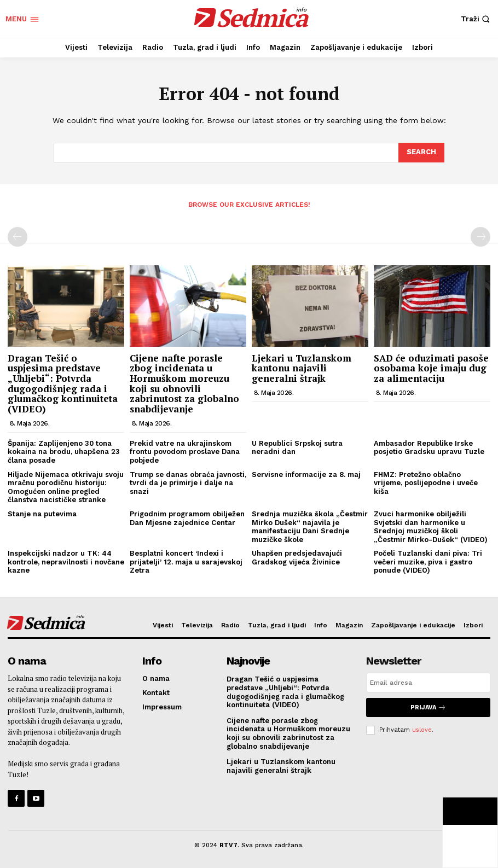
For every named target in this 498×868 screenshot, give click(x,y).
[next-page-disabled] (480, 237)
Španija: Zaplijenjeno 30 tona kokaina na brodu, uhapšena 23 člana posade (64, 452)
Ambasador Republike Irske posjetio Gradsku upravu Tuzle (429, 448)
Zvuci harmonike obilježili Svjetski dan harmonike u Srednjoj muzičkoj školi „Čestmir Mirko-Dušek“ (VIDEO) (431, 527)
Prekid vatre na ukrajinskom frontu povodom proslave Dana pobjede (185, 452)
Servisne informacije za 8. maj (306, 474)
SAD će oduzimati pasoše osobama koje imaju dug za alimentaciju (431, 368)
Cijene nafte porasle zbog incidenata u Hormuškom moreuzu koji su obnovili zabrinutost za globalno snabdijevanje (184, 383)
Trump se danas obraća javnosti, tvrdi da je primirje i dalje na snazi (188, 483)
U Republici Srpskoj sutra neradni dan (297, 448)
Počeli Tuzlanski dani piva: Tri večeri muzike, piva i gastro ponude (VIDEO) (428, 562)
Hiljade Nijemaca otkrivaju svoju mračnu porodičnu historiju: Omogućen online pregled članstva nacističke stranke (66, 487)
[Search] (421, 153)
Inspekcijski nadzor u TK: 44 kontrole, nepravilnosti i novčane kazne (66, 562)
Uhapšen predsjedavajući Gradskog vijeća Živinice (297, 558)
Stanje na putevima (42, 514)
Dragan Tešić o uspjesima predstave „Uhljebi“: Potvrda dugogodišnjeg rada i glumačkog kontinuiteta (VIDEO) (63, 383)
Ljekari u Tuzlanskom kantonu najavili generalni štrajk (302, 368)
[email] (428, 683)
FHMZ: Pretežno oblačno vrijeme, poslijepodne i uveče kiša (426, 483)
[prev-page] (18, 237)
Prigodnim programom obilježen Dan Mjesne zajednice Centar (187, 518)
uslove (422, 730)
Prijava (428, 707)
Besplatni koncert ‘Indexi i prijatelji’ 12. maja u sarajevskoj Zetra (186, 562)
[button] (477, 19)
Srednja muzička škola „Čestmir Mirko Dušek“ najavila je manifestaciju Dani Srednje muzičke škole (310, 527)
